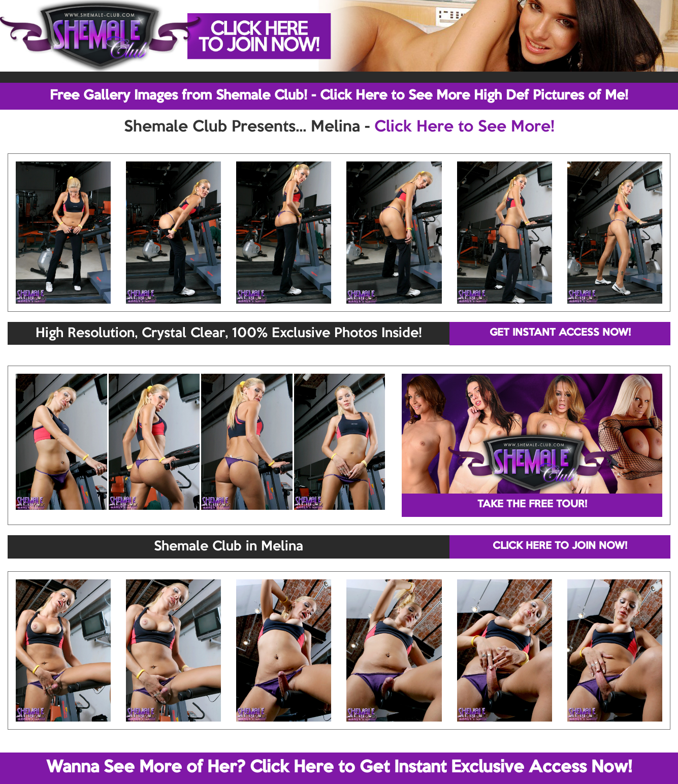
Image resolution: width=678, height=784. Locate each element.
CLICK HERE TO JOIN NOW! (560, 546)
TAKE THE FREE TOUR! (532, 505)
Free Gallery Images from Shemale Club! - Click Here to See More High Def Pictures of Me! (339, 96)
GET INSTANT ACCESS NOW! (560, 333)
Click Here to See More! (464, 127)
